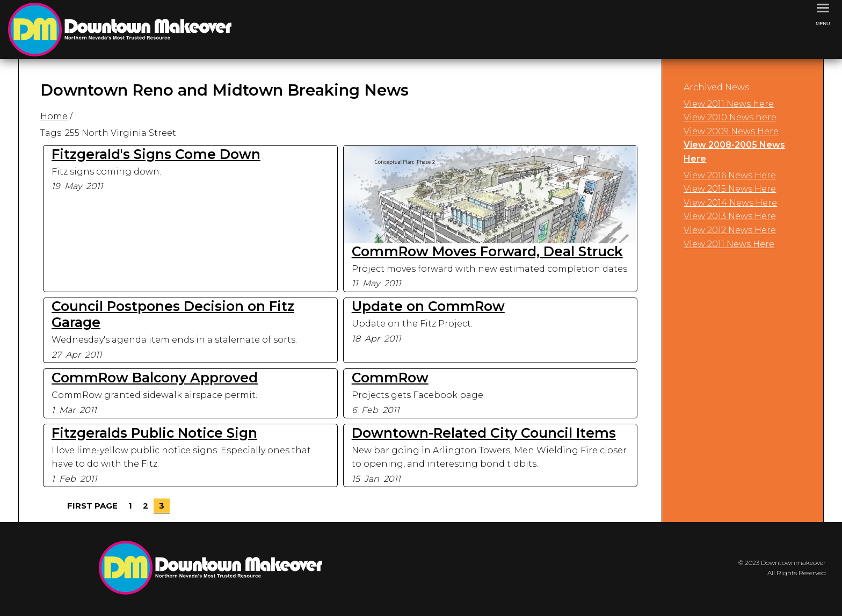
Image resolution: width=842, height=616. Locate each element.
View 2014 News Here (730, 203)
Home (54, 116)
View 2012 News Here (730, 230)
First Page (92, 506)
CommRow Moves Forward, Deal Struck (487, 251)
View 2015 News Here (730, 189)
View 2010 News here (730, 117)
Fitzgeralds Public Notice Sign (154, 433)
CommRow (390, 378)
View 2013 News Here (730, 216)
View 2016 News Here (730, 175)
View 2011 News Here (729, 244)
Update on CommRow (428, 306)
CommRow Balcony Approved (155, 378)
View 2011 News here (729, 104)
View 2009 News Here (731, 131)
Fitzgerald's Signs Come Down (156, 154)
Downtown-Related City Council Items (484, 433)
